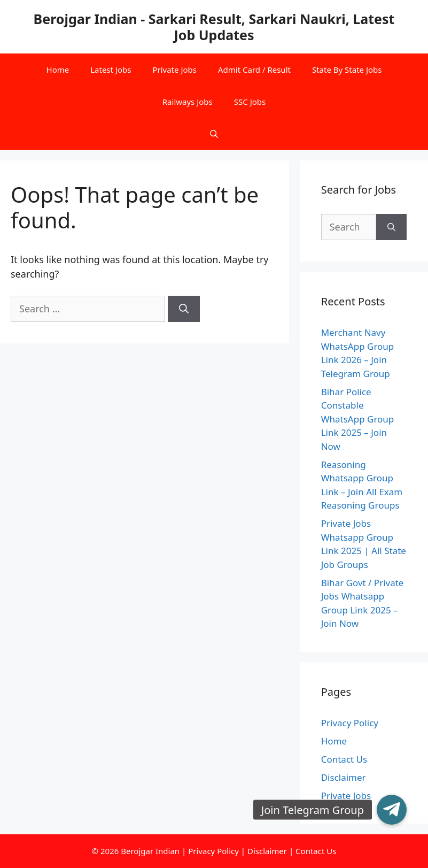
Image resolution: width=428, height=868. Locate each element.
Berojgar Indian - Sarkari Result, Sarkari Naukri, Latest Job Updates (214, 27)
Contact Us (344, 759)
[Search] (184, 309)
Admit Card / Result (254, 70)
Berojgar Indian (150, 851)
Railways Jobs (188, 102)
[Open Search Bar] (214, 134)
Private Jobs (174, 70)
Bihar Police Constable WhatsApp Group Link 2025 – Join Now (358, 419)
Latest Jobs (111, 70)
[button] (392, 810)
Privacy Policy (350, 723)
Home (58, 70)
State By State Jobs (347, 70)
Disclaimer (344, 777)
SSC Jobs (250, 102)
